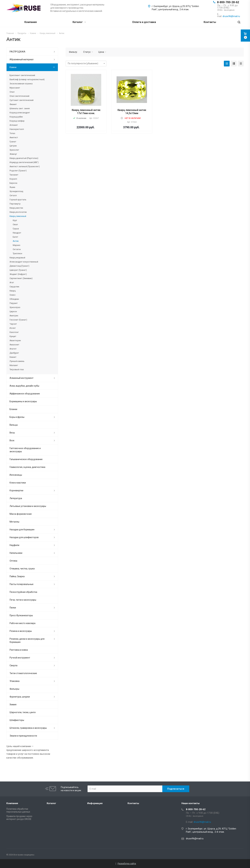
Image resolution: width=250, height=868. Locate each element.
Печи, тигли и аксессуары (23, 600)
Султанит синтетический (22, 100)
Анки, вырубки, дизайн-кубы (24, 386)
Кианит (13, 357)
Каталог (79, 22)
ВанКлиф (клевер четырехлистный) (27, 79)
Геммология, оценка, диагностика (27, 467)
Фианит (13, 104)
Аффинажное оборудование (25, 394)
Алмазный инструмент (22, 378)
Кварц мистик (16, 208)
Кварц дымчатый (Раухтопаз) (24, 158)
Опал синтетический (19, 96)
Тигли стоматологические (23, 673)
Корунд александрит (20, 113)
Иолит (13, 328)
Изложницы (16, 475)
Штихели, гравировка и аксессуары (28, 728)
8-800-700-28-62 (228, 2)
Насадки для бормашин (22, 530)
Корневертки (16, 490)
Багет (15, 237)
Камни (13, 67)
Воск (12, 440)
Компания (31, 22)
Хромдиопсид (16, 191)
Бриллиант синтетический (22, 75)
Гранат (13, 142)
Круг (15, 220)
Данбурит (14, 353)
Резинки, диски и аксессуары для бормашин (27, 640)
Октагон (17, 249)
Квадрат (17, 233)
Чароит (13, 324)
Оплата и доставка (144, 22)
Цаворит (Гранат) (18, 270)
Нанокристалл (17, 129)
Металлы (14, 522)
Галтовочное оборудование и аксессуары (25, 450)
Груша (16, 229)
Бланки (13, 409)
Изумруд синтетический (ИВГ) (24, 162)
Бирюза (13, 183)
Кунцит (13, 336)
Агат (12, 282)
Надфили (14, 545)
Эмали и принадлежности (23, 736)
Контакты (210, 22)
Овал (15, 224)
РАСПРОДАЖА (17, 52)
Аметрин (14, 316)
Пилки (13, 608)
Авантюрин (15, 340)
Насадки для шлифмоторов (24, 537)
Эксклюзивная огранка (21, 84)
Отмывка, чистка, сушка (22, 569)
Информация (95, 803)
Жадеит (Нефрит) (18, 274)
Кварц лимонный (18, 216)
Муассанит (15, 88)
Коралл (13, 179)
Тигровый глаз (17, 369)
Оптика (13, 561)
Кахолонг (14, 332)
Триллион (17, 253)
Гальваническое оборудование (26, 459)
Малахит (14, 365)
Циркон (13, 311)
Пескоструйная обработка (23, 592)
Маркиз (17, 245)
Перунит (14, 303)
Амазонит (14, 345)
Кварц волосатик (18, 212)
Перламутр (15, 204)
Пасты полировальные (22, 584)
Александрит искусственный (24, 262)
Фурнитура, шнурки (20, 697)
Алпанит (14, 125)
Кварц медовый (17, 258)
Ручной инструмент (20, 658)
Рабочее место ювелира (22, 623)
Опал (12, 92)
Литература (16, 498)
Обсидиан (14, 299)
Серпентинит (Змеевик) (21, 278)
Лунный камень (17, 361)
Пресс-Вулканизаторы (21, 615)
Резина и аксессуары (21, 631)
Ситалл (13, 195)
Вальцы (14, 425)
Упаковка (15, 681)
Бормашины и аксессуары (23, 401)
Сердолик (14, 287)
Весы (12, 433)
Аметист (14, 137)
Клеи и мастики (18, 483)
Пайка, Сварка (17, 576)
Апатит (13, 349)
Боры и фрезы (17, 417)
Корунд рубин (16, 117)
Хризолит (14, 150)
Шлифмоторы (17, 720)
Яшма (12, 187)
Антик (16, 241)
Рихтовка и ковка (19, 650)
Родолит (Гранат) (18, 171)
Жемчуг (13, 154)
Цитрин (13, 146)
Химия (13, 705)
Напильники (16, 553)
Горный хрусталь (18, 200)
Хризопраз (15, 307)
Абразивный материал (22, 59)
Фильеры (14, 689)
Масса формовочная (21, 514)
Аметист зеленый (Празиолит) (25, 166)
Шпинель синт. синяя (20, 108)
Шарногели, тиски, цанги (23, 712)
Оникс (13, 295)
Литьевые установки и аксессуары (28, 506)
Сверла (13, 665)
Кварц (13, 291)
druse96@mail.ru (195, 839)
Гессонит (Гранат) (18, 320)
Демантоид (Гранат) (19, 266)
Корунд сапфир (17, 121)
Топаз (12, 133)
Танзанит (14, 175)
